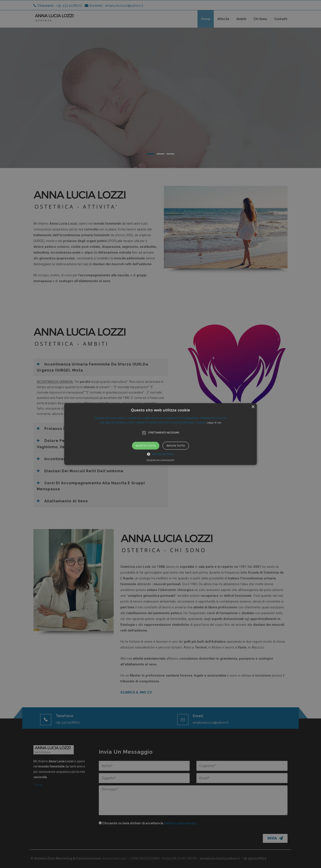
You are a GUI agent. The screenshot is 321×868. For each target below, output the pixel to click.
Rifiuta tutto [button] (176, 446)
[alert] (160, 434)
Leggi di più (214, 423)
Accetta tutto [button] (146, 446)
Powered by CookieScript (160, 460)
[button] (160, 434)
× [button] (253, 407)
